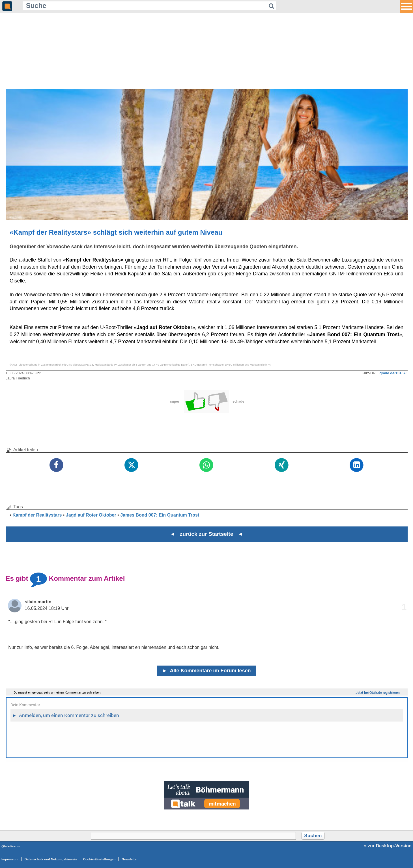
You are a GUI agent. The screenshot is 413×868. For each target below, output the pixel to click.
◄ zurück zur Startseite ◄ (207, 534)
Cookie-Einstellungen (99, 859)
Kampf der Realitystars (37, 515)
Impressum (10, 859)
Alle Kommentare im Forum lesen (207, 671)
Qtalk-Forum (11, 846)
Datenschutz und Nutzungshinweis (51, 859)
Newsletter (130, 859)
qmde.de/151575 (394, 373)
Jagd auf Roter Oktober (91, 515)
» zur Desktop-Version (388, 846)
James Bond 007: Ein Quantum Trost (160, 515)
